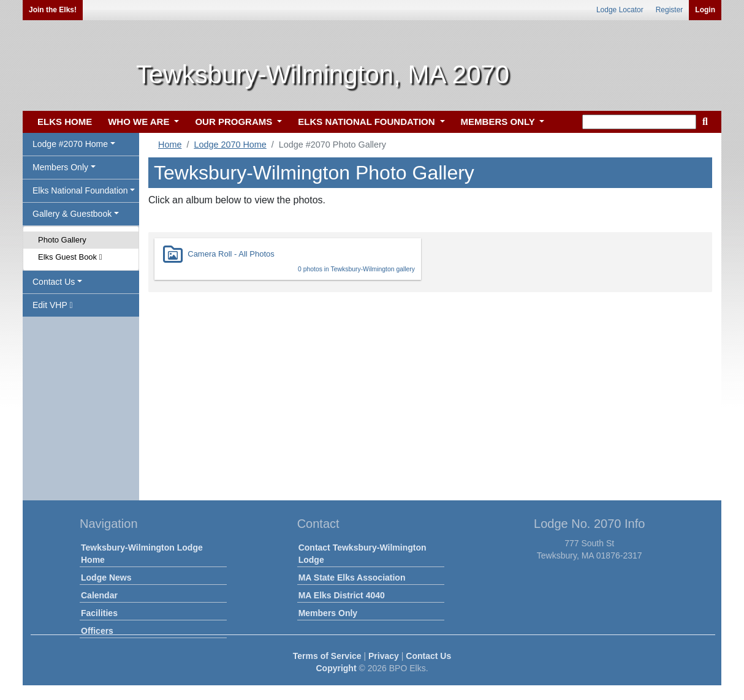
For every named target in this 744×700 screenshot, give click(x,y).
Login (705, 10)
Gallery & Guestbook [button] (72, 214)
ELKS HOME (65, 122)
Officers (97, 631)
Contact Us (428, 656)
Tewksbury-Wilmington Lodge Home (142, 554)
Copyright (336, 668)
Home (170, 145)
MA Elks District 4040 (342, 595)
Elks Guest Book (70, 257)
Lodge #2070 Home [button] (70, 144)
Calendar (99, 595)
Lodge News (106, 578)
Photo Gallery (62, 240)
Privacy (384, 656)
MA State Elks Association (352, 578)
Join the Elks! (53, 10)
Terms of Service (327, 656)
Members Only (328, 613)
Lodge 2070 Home (230, 145)
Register (670, 10)
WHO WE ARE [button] (140, 122)
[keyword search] (639, 122)
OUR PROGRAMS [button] (235, 122)
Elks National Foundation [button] (80, 190)
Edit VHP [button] (53, 305)
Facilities (99, 613)
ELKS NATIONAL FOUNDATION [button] (368, 122)
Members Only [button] (60, 167)
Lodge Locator (620, 10)
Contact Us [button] (54, 282)
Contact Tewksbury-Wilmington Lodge (363, 554)
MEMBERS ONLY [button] (499, 122)
